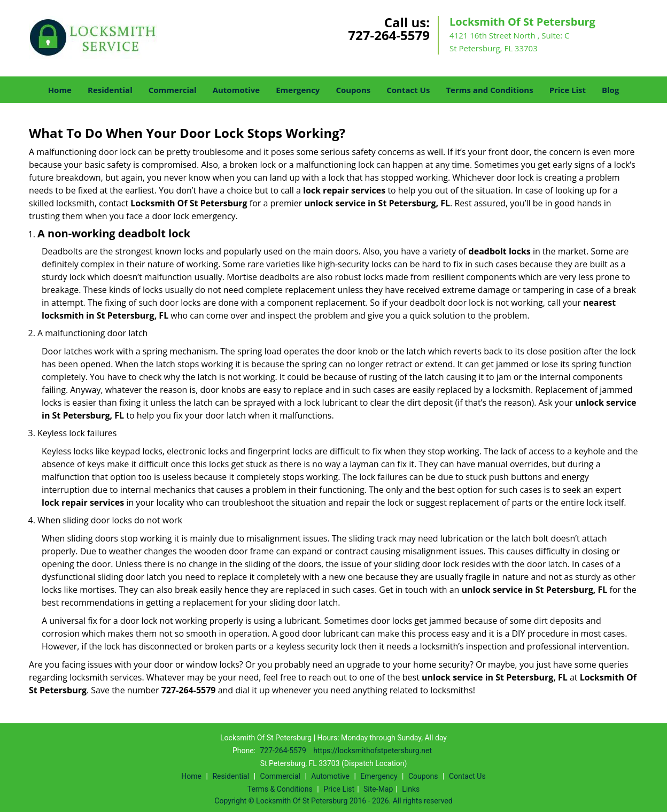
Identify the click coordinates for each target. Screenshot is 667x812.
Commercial (173, 90)
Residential (110, 90)
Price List (568, 90)
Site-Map (378, 789)
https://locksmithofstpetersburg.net (373, 751)
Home (60, 90)
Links (411, 789)
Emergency (298, 90)
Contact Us (408, 90)
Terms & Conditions (280, 789)
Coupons (353, 90)
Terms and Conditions (489, 90)
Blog (610, 90)
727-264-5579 (389, 35)
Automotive (236, 90)
